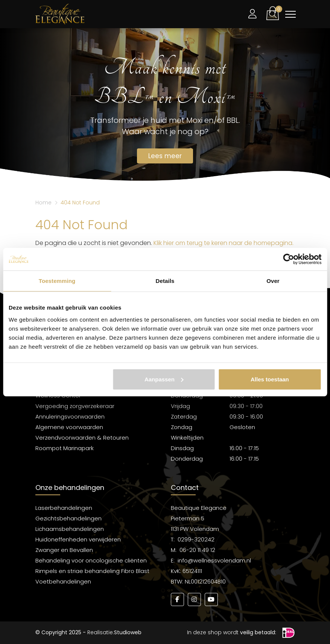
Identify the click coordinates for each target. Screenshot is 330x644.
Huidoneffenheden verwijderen (78, 539)
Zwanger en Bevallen (64, 550)
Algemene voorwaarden (69, 427)
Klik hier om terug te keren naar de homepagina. (224, 243)
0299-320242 (196, 539)
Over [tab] (273, 281)
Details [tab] (165, 281)
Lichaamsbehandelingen (70, 529)
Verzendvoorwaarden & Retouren (82, 438)
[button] (273, 13)
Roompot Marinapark (65, 448)
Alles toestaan (270, 379)
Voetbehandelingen (63, 581)
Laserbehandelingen (64, 508)
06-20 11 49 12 (197, 550)
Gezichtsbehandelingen (68, 518)
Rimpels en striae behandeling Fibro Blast (92, 571)
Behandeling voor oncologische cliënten (91, 560)
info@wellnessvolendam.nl (214, 560)
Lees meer (165, 156)
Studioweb (128, 632)
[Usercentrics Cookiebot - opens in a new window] (288, 259)
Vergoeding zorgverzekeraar (75, 406)
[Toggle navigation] (290, 14)
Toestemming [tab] (57, 281)
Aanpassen (164, 379)
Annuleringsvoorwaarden (70, 416)
